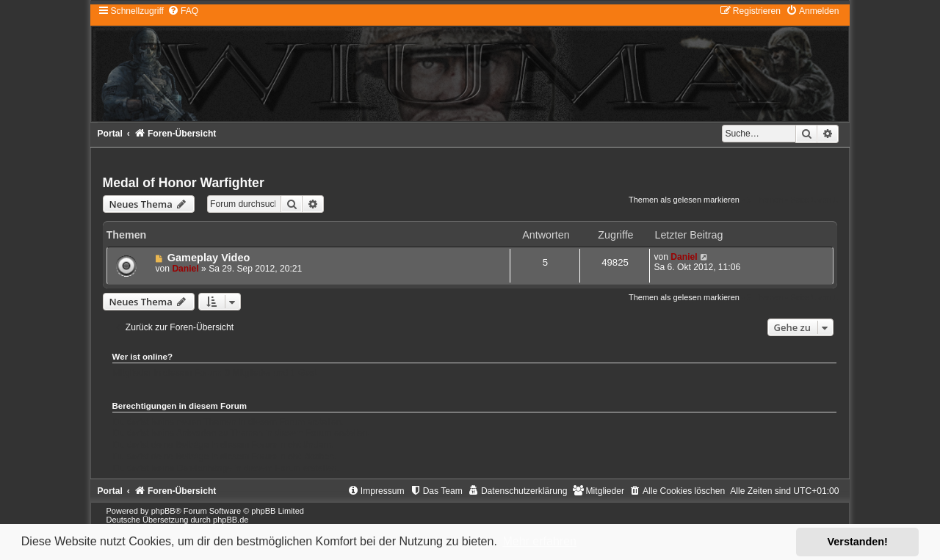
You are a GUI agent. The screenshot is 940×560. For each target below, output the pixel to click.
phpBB (163, 511)
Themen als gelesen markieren (684, 200)
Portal (110, 134)
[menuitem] (183, 11)
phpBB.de (231, 520)
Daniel (185, 269)
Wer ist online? (143, 357)
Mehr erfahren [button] (539, 541)
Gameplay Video (209, 258)
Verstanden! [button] (858, 542)
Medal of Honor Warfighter (184, 183)
